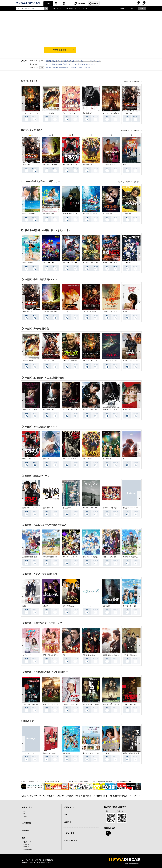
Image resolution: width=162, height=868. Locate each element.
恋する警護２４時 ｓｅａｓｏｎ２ (53, 508)
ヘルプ (133, 9)
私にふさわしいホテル (49, 753)
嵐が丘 (125, 312)
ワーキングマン (128, 113)
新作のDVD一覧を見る (132, 81)
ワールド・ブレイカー (89, 312)
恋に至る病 (46, 459)
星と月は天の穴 (87, 113)
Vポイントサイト (71, 840)
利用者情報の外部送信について (122, 796)
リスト (139, 5)
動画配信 (95, 3)
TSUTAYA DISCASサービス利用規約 (44, 796)
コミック (69, 3)
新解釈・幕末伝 (87, 164)
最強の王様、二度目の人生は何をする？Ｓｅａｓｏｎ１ (140, 557)
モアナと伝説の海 (28, 263)
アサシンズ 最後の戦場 (70, 361)
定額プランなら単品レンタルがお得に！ (104, 781)
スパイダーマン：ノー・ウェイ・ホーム (75, 263)
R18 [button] (141, 9)
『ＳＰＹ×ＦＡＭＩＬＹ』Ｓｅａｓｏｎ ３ (76, 113)
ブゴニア (65, 312)
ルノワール (106, 753)
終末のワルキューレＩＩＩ (71, 557)
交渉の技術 (106, 606)
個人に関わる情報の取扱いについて (85, 796)
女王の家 (45, 606)
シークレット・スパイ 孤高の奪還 (53, 361)
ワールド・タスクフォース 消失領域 (134, 361)
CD (59, 3)
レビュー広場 (69, 833)
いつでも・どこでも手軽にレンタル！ (31, 781)
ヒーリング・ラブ (28, 655)
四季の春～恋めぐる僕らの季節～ (133, 606)
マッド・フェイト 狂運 (90, 410)
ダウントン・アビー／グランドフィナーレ (55, 704)
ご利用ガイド (123, 9)
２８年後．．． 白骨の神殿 (112, 113)
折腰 (64, 655)
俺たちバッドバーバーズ (130, 508)
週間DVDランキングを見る (131, 130)
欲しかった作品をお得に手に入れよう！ (55, 781)
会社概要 (23, 796)
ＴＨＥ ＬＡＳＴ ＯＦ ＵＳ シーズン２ (96, 704)
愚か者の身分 (107, 459)
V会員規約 (30, 796)
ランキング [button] (83, 9)
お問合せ (68, 822)
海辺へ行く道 (67, 753)
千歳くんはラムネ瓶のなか (91, 557)
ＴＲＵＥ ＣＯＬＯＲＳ (90, 508)
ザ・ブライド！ (108, 214)
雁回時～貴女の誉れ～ (89, 655)
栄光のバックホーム (48, 214)
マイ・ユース (87, 606)
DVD (48, 3)
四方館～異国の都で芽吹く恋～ (52, 655)
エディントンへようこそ (110, 312)
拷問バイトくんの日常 (110, 557)
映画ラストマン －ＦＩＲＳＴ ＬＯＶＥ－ (76, 164)
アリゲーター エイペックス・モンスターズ (116, 361)
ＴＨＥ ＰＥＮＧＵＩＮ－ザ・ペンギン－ (136, 704)
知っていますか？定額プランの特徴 (78, 781)
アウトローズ (127, 214)
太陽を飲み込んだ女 (69, 606)
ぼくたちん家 (67, 508)
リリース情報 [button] (69, 9)
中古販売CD (82, 3)
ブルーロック (127, 263)
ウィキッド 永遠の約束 (50, 164)
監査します (26, 606)
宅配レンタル (27, 842)
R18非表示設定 (28, 849)
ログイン (144, 5)
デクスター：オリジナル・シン (72, 704)
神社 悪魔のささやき (49, 410)
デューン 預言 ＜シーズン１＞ (113, 704)
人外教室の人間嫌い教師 (30, 557)
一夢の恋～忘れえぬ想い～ (131, 655)
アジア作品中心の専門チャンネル (126, 781)
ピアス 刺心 (127, 410)
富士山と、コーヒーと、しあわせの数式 (95, 753)
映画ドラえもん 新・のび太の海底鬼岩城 (95, 214)
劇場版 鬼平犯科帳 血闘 (131, 753)
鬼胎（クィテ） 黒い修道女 (112, 410)
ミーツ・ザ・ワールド (29, 753)
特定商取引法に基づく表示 (104, 796)
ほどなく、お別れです (29, 214)
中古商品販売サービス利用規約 (64, 796)
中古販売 (26, 847)
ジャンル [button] (55, 9)
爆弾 (125, 164)
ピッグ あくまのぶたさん (71, 410)
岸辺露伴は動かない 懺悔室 (71, 214)
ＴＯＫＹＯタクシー (109, 164)
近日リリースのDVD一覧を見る (129, 182)
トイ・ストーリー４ (48, 263)
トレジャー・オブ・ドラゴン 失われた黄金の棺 (37, 113)
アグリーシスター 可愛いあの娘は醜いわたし (36, 410)
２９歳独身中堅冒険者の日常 (51, 557)
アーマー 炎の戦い (48, 113)
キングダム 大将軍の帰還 (91, 263)
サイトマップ (136, 796)
